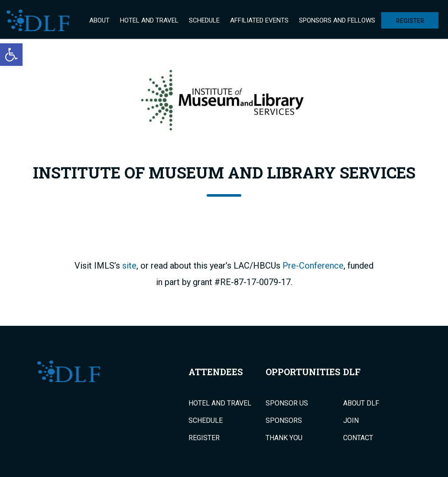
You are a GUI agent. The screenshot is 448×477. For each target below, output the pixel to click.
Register (410, 21)
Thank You (284, 438)
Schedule (204, 20)
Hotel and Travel (149, 20)
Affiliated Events (259, 20)
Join (351, 421)
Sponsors (284, 421)
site (129, 266)
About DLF (361, 403)
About (99, 20)
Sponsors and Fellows (337, 20)
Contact (358, 438)
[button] (11, 55)
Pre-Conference (313, 266)
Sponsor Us (287, 403)
